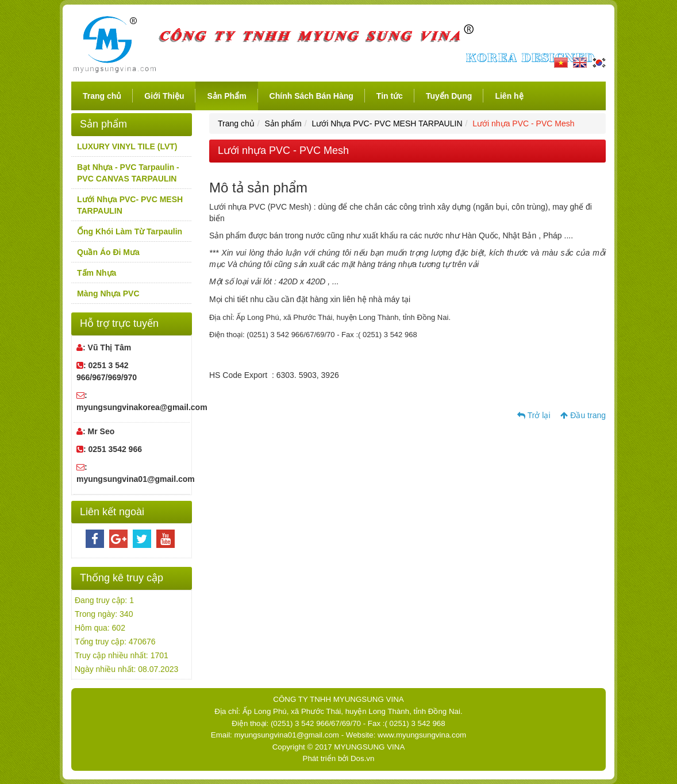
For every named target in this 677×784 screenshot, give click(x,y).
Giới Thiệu (164, 96)
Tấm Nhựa (97, 273)
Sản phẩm (283, 123)
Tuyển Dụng (449, 96)
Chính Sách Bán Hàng (311, 96)
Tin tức (390, 96)
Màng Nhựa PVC (108, 293)
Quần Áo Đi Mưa (108, 252)
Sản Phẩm (226, 96)
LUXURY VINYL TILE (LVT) (127, 146)
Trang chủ (102, 96)
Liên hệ (509, 96)
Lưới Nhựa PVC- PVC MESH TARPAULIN (387, 123)
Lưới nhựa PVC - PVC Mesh (523, 123)
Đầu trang (583, 415)
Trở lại (534, 415)
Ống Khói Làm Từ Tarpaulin (130, 231)
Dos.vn (362, 758)
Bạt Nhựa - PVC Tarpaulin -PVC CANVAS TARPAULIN (128, 173)
